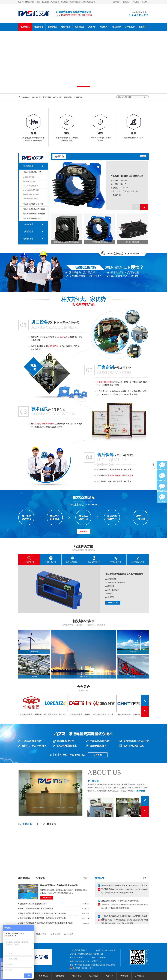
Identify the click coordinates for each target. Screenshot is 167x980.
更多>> (86, 878)
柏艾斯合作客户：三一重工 (104, 714)
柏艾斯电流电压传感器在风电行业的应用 (124, 574)
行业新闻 (40, 878)
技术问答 (100, 878)
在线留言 (126, 2)
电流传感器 (52, 27)
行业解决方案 (84, 546)
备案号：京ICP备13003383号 (106, 950)
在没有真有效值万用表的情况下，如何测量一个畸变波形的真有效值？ (124, 886)
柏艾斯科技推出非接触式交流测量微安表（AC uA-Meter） (43, 913)
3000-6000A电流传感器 (31, 194)
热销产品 (59, 156)
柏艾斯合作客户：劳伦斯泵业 (55, 715)
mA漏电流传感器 (29, 177)
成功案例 (104, 27)
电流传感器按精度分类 (32, 218)
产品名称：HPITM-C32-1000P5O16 (127, 176)
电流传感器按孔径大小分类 (34, 209)
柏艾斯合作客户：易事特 (80, 714)
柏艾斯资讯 (116, 27)
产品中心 (92, 27)
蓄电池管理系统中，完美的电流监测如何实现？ (59, 885)
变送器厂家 (78, 97)
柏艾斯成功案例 (83, 621)
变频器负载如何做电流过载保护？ (34, 904)
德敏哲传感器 (41, 934)
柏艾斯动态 (24, 878)
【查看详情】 (116, 195)
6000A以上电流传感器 (31, 199)
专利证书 (27, 824)
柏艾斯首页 (25, 27)
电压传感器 (66, 27)
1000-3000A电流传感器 (31, 190)
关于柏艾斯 (130, 27)
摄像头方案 (55, 934)
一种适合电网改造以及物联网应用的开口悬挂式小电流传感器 (124, 917)
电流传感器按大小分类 (32, 172)
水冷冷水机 (69, 934)
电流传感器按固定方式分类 (34, 214)
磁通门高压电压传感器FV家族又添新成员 (37, 909)
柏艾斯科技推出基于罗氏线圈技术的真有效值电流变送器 (43, 918)
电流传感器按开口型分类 (33, 204)
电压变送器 (79, 27)
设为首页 (116, 2)
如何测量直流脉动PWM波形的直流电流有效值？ (121, 901)
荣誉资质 (51, 824)
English (145, 2)
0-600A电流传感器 (29, 181)
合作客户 (83, 687)
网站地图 (136, 2)
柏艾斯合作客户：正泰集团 (129, 714)
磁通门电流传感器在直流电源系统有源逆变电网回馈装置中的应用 (46, 923)
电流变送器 (39, 27)
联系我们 (143, 27)
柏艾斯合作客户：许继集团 (31, 714)
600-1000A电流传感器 (30, 186)
